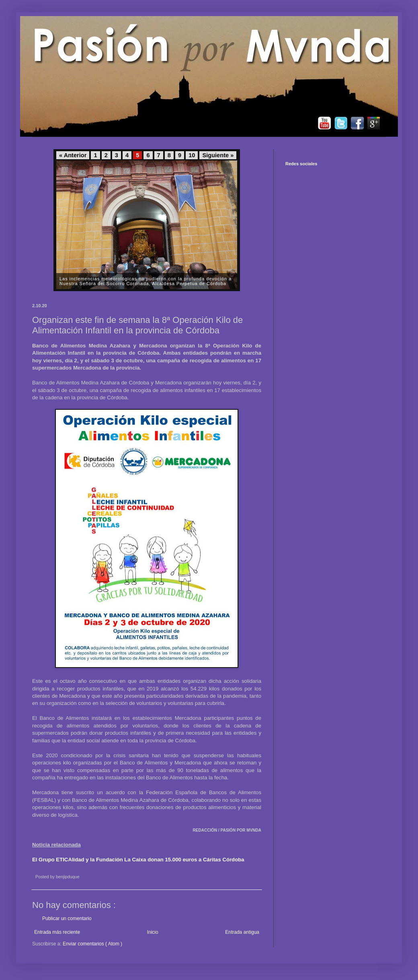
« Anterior (73, 155)
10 (192, 155)
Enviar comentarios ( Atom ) (92, 944)
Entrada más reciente (57, 932)
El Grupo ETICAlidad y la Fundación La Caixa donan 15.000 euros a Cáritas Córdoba (138, 860)
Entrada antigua (242, 932)
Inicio (153, 932)
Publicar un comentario (67, 918)
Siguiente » (218, 155)
